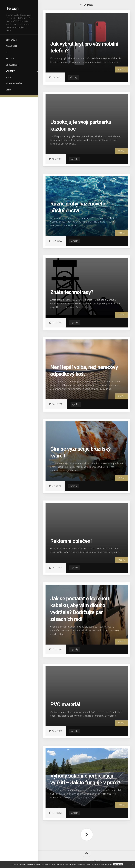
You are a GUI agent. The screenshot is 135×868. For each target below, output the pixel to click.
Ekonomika (12, 46)
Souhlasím (118, 864)
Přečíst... (122, 69)
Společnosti (13, 65)
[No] (132, 865)
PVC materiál (65, 704)
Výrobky (10, 71)
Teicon (12, 9)
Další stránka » (87, 835)
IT (7, 52)
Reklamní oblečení (71, 541)
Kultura (10, 59)
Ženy (8, 90)
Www (9, 77)
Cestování (11, 40)
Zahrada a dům (14, 84)
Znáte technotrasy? (72, 292)
